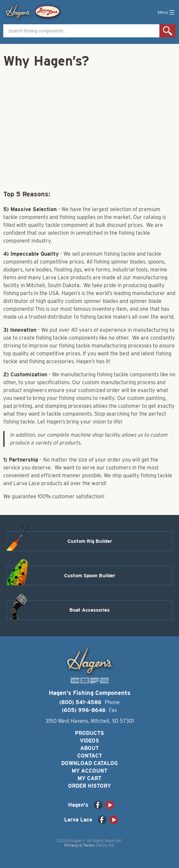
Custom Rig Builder (90, 541)
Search (168, 31)
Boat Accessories (89, 610)
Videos (89, 741)
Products (89, 733)
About (89, 748)
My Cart (89, 778)
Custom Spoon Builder (90, 576)
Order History (89, 786)
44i (111, 845)
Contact (90, 756)
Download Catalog (89, 763)
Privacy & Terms (79, 845)
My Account (89, 771)
